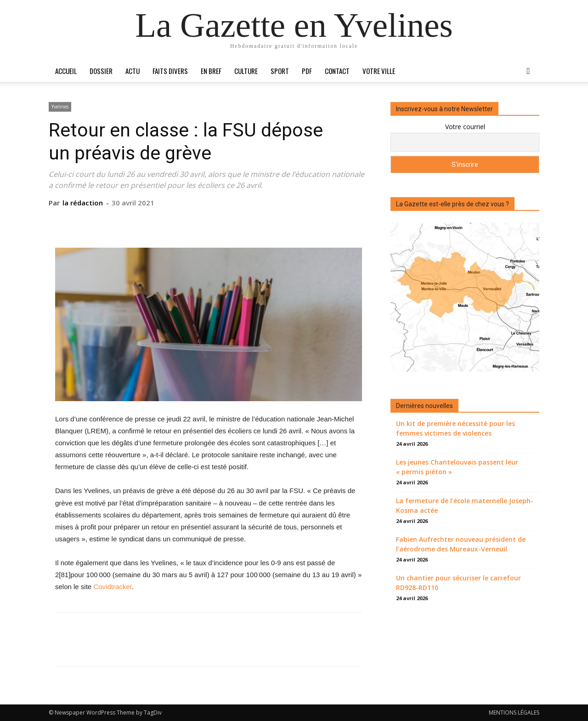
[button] (528, 71)
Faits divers (170, 71)
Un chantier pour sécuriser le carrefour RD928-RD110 (458, 583)
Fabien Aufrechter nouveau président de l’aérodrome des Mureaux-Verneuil (461, 544)
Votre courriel (465, 127)
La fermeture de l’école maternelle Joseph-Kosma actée (465, 505)
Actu (133, 71)
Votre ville (379, 71)
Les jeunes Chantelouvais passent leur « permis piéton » (457, 467)
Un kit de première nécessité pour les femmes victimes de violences (455, 428)
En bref (211, 71)
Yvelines (60, 107)
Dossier (101, 71)
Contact (337, 71)
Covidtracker (112, 587)
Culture (246, 71)
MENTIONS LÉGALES (514, 712)
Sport (280, 71)
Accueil (66, 71)
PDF (307, 71)
